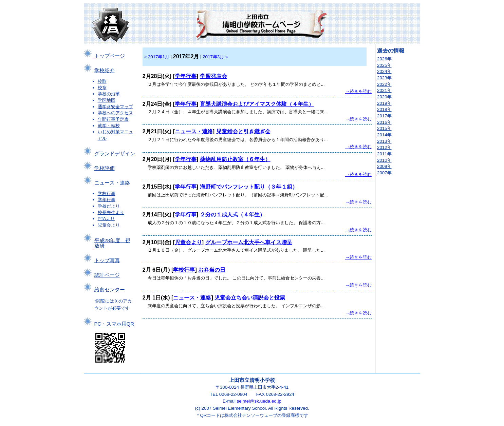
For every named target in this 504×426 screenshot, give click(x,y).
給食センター (110, 290)
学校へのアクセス (115, 113)
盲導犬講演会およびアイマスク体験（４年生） (257, 104)
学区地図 (107, 100)
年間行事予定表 (113, 119)
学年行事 (107, 200)
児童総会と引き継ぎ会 (243, 131)
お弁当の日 (212, 270)
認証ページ (107, 275)
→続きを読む (358, 91)
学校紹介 (105, 71)
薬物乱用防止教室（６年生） (235, 159)
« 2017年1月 (157, 57)
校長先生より (111, 212)
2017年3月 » (215, 57)
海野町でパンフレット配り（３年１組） (249, 187)
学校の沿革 (109, 94)
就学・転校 (109, 126)
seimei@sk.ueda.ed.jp (259, 401)
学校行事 (107, 193)
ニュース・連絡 (112, 183)
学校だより (109, 206)
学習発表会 (213, 76)
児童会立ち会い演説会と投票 (250, 298)
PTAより (106, 219)
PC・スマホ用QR (114, 324)
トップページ (110, 56)
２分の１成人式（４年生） (232, 215)
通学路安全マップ (115, 107)
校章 (102, 88)
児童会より (109, 225)
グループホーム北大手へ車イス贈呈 (249, 242)
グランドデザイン (115, 154)
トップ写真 (107, 260)
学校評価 (105, 168)
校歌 (102, 81)
